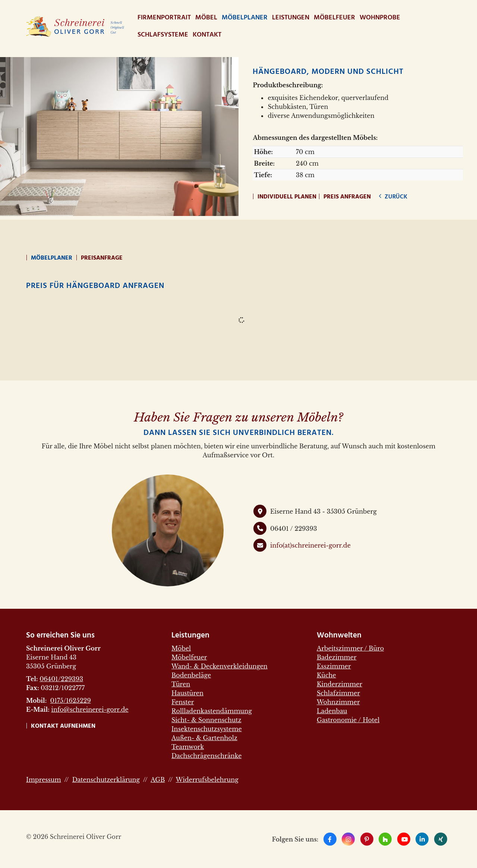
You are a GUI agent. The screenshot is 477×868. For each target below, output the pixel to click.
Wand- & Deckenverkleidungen (219, 666)
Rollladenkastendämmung (212, 711)
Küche (326, 675)
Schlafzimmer (338, 693)
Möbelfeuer (334, 18)
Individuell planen (287, 197)
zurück (395, 197)
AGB (158, 780)
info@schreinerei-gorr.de (90, 709)
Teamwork (188, 747)
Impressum (44, 780)
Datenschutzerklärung (106, 780)
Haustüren (187, 693)
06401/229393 (61, 679)
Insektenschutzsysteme (207, 729)
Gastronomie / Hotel (348, 720)
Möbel (206, 18)
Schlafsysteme (163, 35)
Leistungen (291, 18)
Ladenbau (332, 711)
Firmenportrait (164, 18)
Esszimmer (334, 666)
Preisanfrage (102, 258)
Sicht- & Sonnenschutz (206, 720)
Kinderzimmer (339, 684)
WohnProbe (380, 18)
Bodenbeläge (191, 675)
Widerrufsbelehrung (207, 780)
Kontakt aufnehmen (63, 726)
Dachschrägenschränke (206, 756)
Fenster (183, 702)
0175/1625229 (70, 701)
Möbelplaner (245, 18)
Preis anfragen (347, 197)
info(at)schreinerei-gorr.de (310, 545)
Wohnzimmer (338, 702)
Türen (181, 684)
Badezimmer (337, 657)
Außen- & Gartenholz (204, 738)
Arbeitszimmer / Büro (350, 648)
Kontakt (207, 35)
